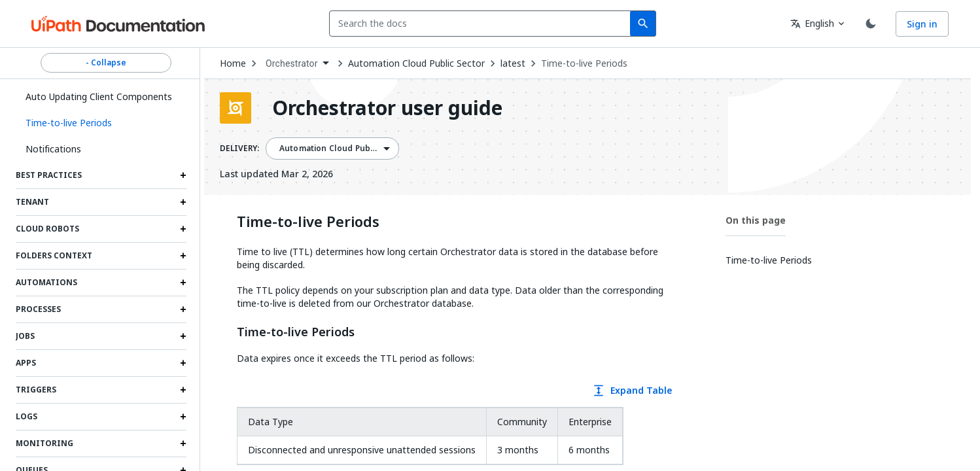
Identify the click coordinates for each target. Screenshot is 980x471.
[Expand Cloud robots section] (183, 229)
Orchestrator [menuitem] (292, 63)
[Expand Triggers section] (183, 390)
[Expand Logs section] (183, 417)
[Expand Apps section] (183, 363)
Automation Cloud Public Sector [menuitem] (343, 148)
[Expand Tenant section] (183, 202)
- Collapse (106, 63)
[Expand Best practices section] (183, 175)
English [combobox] (812, 23)
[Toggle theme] (871, 24)
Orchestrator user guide (387, 108)
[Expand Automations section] (183, 283)
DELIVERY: (239, 148)
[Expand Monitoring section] (183, 444)
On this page (756, 220)
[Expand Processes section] (183, 309)
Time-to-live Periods (584, 63)
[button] (101, 123)
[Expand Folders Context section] (183, 256)
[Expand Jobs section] (183, 336)
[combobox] (482, 24)
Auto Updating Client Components (99, 96)
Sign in (922, 24)
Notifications (53, 149)
